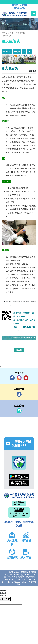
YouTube (26, 378)
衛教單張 (21, 33)
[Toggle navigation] (34, 14)
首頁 (4, 33)
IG (19, 378)
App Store (19, 483)
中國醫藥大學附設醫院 (19, 495)
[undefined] (7, 599)
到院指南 (19, 394)
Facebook (12, 378)
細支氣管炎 (6, 36)
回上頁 (19, 350)
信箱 (19, 411)
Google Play (19, 477)
